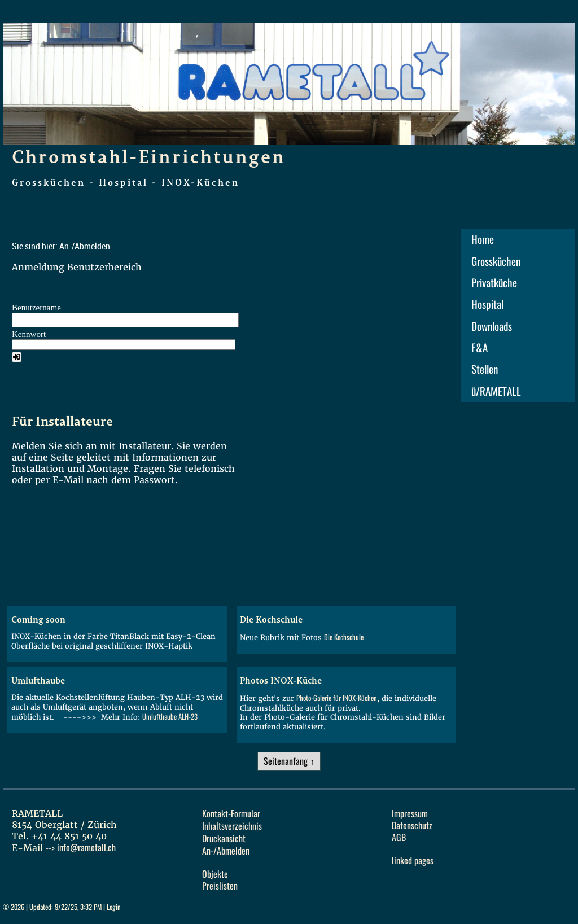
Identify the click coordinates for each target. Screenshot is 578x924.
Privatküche (494, 283)
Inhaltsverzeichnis (232, 826)
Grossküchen (496, 261)
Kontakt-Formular (231, 814)
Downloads (492, 326)
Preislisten (220, 886)
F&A (480, 348)
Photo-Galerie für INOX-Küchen (337, 698)
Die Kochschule (344, 637)
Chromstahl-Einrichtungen (149, 156)
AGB (399, 837)
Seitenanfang (286, 761)
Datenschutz (412, 826)
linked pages (413, 860)
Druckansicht (224, 838)
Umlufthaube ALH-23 (170, 717)
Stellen (485, 369)
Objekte (215, 874)
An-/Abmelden (226, 851)
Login (114, 907)
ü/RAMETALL (496, 391)
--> (81, 848)
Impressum (410, 814)
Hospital (487, 304)
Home (483, 239)
